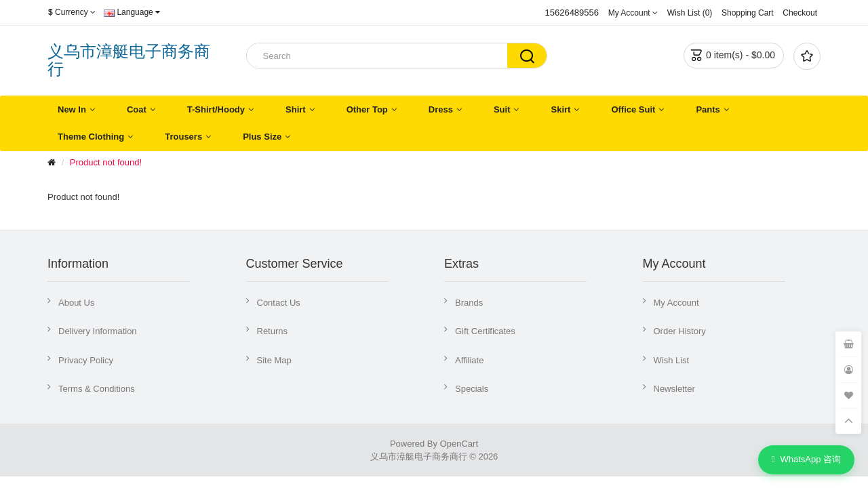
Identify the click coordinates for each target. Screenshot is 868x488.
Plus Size (262, 137)
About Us (76, 303)
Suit (502, 109)
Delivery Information (98, 331)
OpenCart (459, 444)
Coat (137, 109)
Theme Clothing (91, 137)
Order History (680, 331)
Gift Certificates (485, 331)
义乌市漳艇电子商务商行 (129, 60)
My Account (676, 303)
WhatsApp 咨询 (806, 460)
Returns (273, 331)
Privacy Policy (86, 360)
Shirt (296, 109)
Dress (441, 109)
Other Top (367, 109)
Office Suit (633, 109)
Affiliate (469, 360)
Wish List (672, 360)
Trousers (183, 137)
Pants (708, 109)
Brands (469, 303)
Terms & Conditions (97, 389)
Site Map (274, 360)
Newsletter (674, 389)
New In (72, 109)
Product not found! (106, 162)
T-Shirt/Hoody (216, 109)
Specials (472, 389)
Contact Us (279, 303)
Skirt (560, 109)
